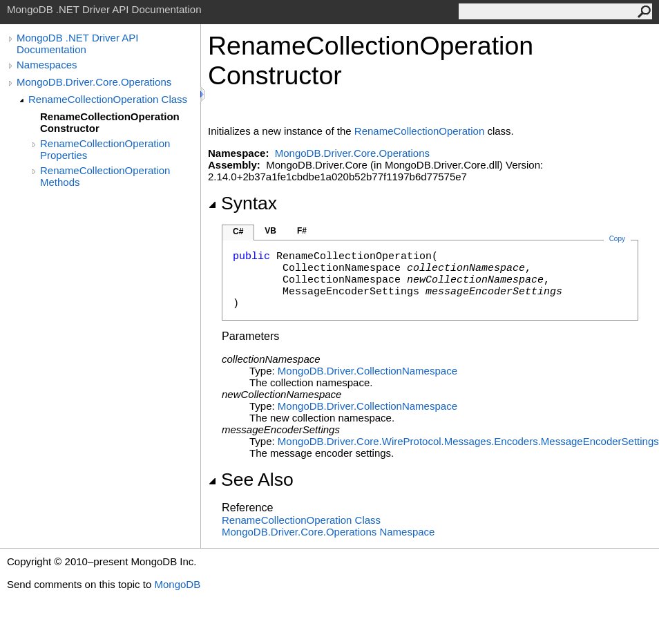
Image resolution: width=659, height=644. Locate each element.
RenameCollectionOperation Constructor (110, 122)
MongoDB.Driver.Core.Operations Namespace (328, 532)
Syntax (242, 203)
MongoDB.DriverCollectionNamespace (367, 371)
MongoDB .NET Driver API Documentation (77, 44)
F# (302, 231)
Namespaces (47, 65)
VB (270, 231)
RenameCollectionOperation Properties (105, 149)
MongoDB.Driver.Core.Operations (94, 82)
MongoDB (177, 584)
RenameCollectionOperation (419, 131)
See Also (251, 480)
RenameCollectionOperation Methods (105, 176)
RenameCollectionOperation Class (108, 99)
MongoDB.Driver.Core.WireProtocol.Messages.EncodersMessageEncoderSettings (468, 441)
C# (238, 231)
